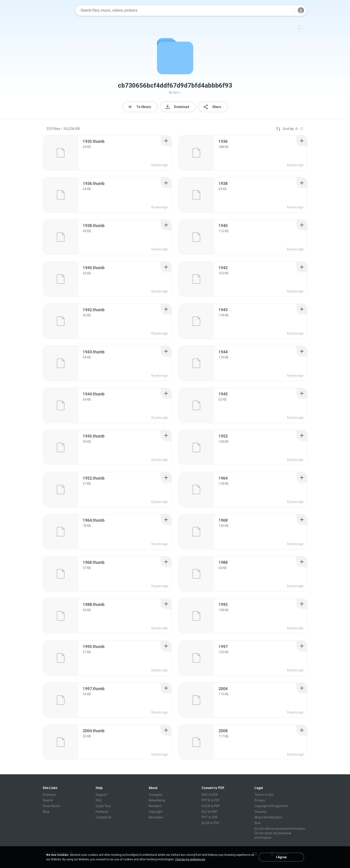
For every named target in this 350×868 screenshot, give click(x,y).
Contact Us (104, 817)
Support (101, 795)
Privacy (260, 800)
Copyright (156, 812)
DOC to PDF (210, 795)
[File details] (61, 153)
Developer (156, 817)
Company (156, 795)
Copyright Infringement (271, 806)
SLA (257, 823)
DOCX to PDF (211, 806)
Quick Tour (103, 806)
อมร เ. (177, 92)
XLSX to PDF (210, 823)
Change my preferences (190, 859)
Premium (49, 795)
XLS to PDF (209, 812)
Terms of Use (264, 795)
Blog (46, 812)
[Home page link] (58, 10)
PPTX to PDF (211, 800)
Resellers (155, 806)
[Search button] (288, 10)
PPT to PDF (210, 817)
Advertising (157, 800)
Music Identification (268, 817)
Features (102, 812)
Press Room (51, 806)
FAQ (99, 800)
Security (260, 812)
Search (48, 800)
